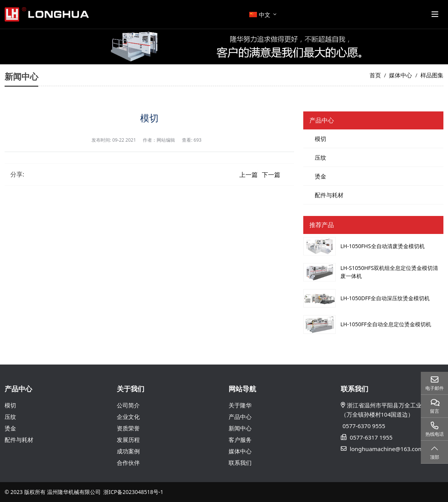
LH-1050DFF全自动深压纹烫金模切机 (385, 298)
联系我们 (240, 463)
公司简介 (128, 405)
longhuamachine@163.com (386, 449)
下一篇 (271, 175)
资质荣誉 (128, 428)
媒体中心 (240, 451)
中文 (260, 15)
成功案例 (128, 451)
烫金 (320, 176)
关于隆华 (240, 405)
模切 (320, 139)
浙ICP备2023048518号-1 (133, 492)
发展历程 (128, 440)
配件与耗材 (329, 195)
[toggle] (435, 15)
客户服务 (240, 440)
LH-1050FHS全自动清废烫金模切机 (383, 246)
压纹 (320, 157)
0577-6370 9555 (364, 426)
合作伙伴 (128, 463)
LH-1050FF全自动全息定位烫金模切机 (386, 324)
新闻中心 (240, 428)
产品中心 (240, 417)
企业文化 (128, 417)
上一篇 (249, 175)
